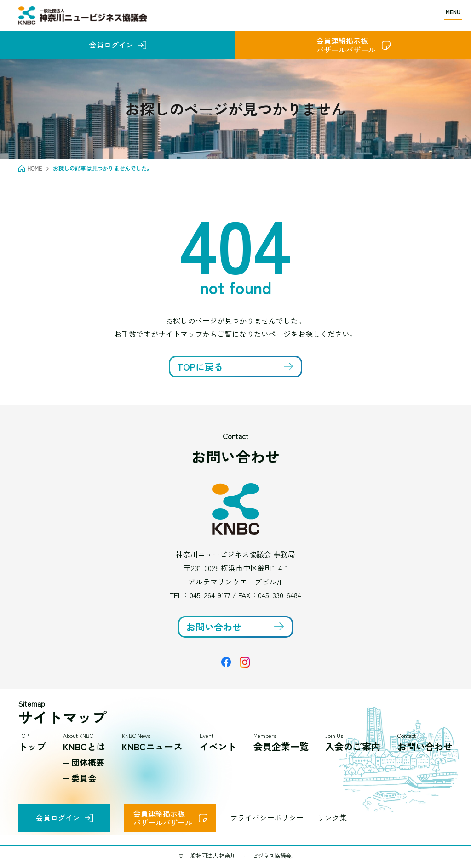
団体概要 (88, 762)
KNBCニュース (152, 746)
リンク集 (332, 817)
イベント (218, 746)
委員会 (84, 778)
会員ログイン (111, 45)
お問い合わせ (425, 746)
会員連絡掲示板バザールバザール (346, 45)
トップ (32, 746)
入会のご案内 (353, 746)
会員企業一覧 (281, 746)
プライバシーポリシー (267, 817)
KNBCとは (84, 746)
